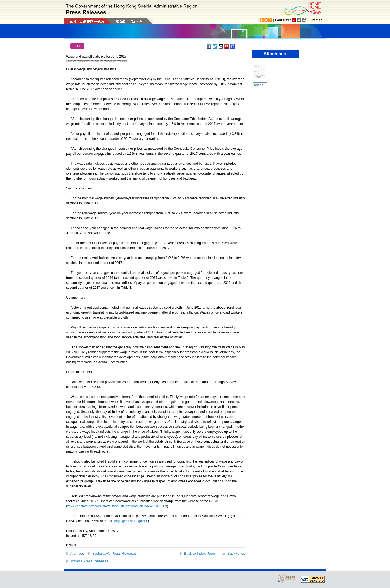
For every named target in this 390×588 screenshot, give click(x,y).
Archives (77, 553)
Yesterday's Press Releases (115, 553)
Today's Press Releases (89, 561)
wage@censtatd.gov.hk (131, 521)
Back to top (236, 553)
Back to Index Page (199, 553)
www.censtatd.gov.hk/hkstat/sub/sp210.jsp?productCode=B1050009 (117, 506)
